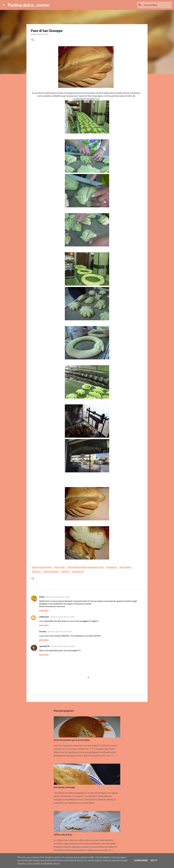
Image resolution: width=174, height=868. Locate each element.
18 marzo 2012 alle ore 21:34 (59, 632)
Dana (42, 597)
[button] (33, 40)
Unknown (44, 617)
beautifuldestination (42, 567)
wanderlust (78, 572)
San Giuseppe (125, 567)
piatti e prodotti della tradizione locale (86, 567)
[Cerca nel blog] (157, 5)
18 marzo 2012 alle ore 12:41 (58, 597)
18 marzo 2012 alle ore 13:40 (62, 617)
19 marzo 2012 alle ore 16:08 (62, 646)
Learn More (141, 860)
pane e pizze (60, 567)
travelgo (36, 572)
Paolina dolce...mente (29, 5)
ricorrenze (112, 567)
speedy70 (44, 646)
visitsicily (65, 572)
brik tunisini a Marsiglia (64, 787)
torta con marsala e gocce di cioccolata (72, 740)
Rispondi (44, 611)
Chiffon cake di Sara (63, 835)
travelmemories (51, 572)
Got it (154, 860)
